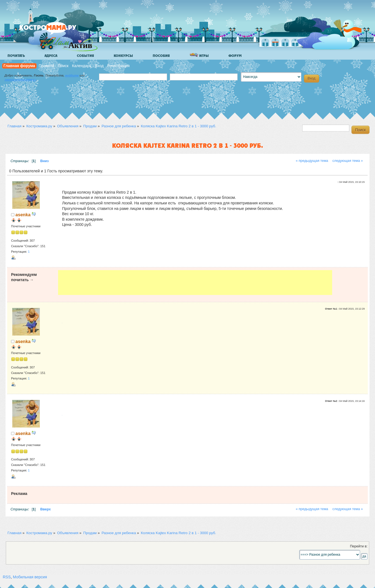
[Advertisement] (195, 283)
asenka (23, 215)
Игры (199, 55)
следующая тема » (348, 161)
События (85, 56)
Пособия (161, 56)
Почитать (16, 56)
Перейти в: (359, 546)
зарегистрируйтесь (20, 80)
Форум (235, 56)
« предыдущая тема (312, 161)
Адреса (51, 56)
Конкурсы (123, 56)
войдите (72, 75)
